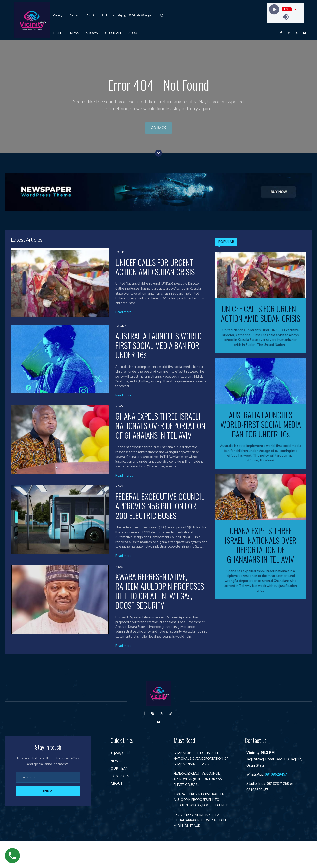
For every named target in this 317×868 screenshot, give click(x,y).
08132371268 (278, 788)
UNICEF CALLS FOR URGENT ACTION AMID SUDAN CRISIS (155, 271)
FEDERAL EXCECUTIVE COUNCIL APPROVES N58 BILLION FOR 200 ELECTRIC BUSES (160, 511)
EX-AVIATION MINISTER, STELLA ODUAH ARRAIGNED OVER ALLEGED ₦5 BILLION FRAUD (199, 844)
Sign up (48, 796)
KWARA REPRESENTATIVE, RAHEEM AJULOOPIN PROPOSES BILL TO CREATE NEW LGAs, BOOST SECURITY (160, 596)
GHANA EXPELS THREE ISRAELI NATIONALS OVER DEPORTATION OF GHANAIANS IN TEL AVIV (160, 430)
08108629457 (276, 779)
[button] (162, 15)
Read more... (124, 317)
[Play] (274, 10)
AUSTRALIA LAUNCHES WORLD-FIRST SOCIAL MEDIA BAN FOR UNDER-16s (160, 350)
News (119, 411)
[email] (48, 782)
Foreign (121, 257)
